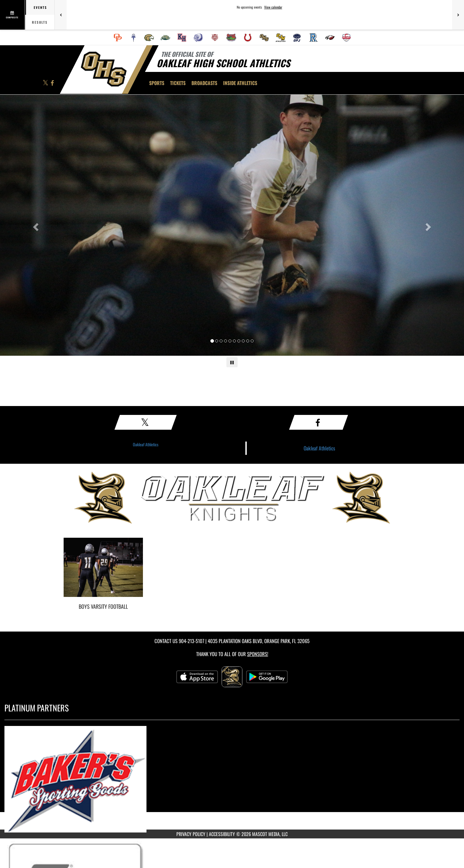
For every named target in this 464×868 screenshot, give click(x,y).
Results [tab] (40, 22)
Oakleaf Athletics (146, 444)
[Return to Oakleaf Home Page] (103, 69)
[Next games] (458, 15)
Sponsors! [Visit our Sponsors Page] (258, 654)
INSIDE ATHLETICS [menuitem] (240, 83)
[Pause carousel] (232, 362)
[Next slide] (429, 225)
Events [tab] (40, 7)
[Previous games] (61, 15)
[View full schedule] (13, 15)
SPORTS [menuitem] (157, 83)
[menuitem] (118, 38)
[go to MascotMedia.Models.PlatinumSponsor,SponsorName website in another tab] (232, 779)
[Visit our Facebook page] (52, 83)
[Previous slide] (35, 225)
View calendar (273, 7)
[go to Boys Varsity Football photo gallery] (103, 572)
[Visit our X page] (46, 83)
